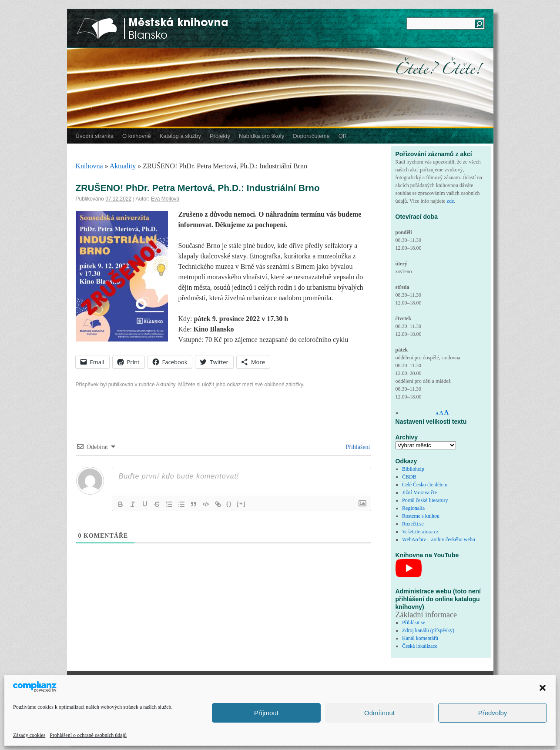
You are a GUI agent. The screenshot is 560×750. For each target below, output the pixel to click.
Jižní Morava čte (419, 492)
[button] (543, 688)
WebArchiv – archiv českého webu (439, 539)
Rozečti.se (413, 524)
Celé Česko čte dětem (425, 485)
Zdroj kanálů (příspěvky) (428, 630)
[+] (241, 504)
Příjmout (266, 713)
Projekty (220, 136)
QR (343, 136)
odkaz (234, 385)
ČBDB (409, 477)
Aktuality (123, 166)
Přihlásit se (414, 623)
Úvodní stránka (95, 136)
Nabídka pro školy (262, 136)
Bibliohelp (413, 469)
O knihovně (137, 136)
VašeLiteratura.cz (420, 532)
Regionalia (413, 508)
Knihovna (89, 166)
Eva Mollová (165, 199)
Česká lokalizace (420, 646)
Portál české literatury (425, 500)
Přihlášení (357, 447)
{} (229, 504)
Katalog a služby (180, 136)
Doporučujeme (311, 136)
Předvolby (493, 713)
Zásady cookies (29, 735)
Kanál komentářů (420, 638)
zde (451, 201)
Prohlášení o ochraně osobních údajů (88, 735)
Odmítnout (379, 713)
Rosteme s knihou (421, 516)
